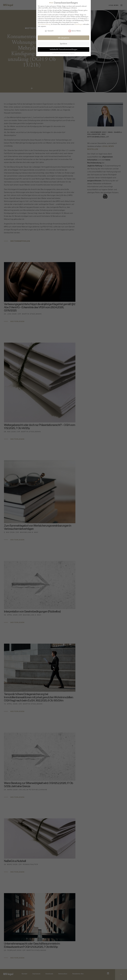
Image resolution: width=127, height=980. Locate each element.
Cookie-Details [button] (56, 54)
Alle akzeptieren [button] (64, 38)
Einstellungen (79, 24)
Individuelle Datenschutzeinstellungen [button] (64, 49)
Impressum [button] (72, 54)
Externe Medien (75, 31)
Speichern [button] (64, 44)
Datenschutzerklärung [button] (65, 54)
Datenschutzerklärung (44, 24)
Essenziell (49, 31)
